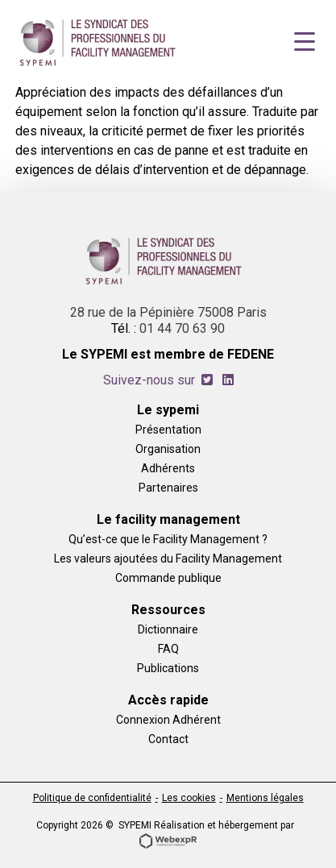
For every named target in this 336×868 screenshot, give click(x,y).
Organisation (168, 449)
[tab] (207, 380)
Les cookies (189, 798)
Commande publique (168, 577)
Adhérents (168, 468)
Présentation (168, 429)
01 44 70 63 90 (182, 328)
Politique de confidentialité (92, 798)
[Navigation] (305, 42)
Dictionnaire (168, 629)
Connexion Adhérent (168, 719)
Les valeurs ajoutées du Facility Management (168, 558)
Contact (168, 739)
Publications (168, 668)
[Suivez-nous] (207, 380)
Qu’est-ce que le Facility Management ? (168, 539)
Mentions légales (265, 798)
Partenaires (168, 487)
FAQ (168, 648)
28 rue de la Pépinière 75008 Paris (168, 312)
